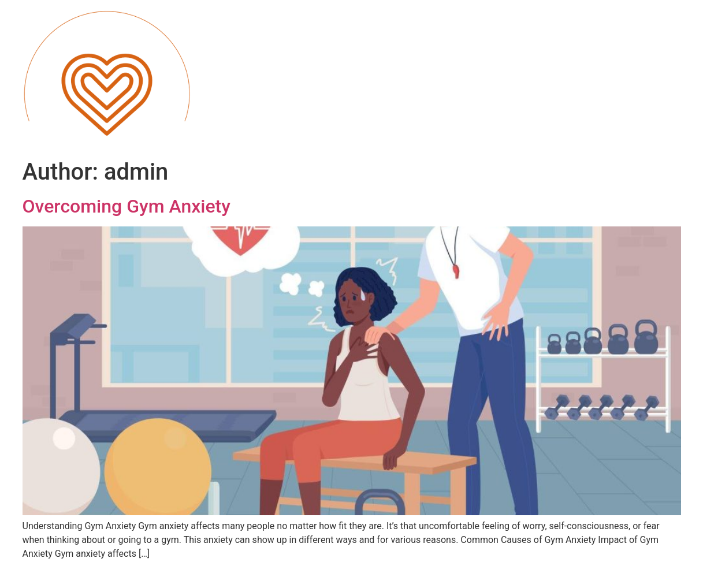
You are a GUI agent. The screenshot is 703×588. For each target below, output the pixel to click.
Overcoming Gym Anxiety (127, 206)
